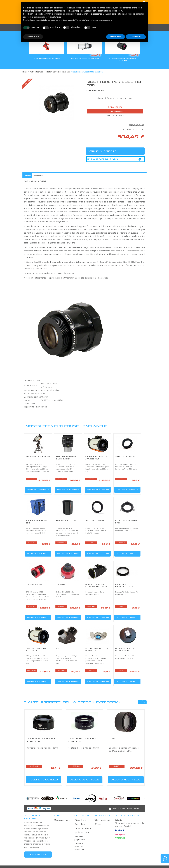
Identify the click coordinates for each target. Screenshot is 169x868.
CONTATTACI (38, 854)
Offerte (98, 824)
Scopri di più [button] (33, 37)
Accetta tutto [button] (136, 37)
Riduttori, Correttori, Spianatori (58, 72)
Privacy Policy (80, 820)
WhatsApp (120, 838)
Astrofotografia (36, 72)
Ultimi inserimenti (102, 820)
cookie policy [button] (117, 11)
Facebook (119, 830)
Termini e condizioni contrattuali (80, 847)
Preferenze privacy (83, 828)
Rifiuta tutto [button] (116, 37)
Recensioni (38, 176)
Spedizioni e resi (82, 832)
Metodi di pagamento (80, 838)
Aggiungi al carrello (37, 489)
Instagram (120, 834)
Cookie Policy (80, 824)
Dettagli (27, 176)
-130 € (134, 55)
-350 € (95, 55)
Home (25, 72)
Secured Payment (127, 809)
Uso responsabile (62, 820)
